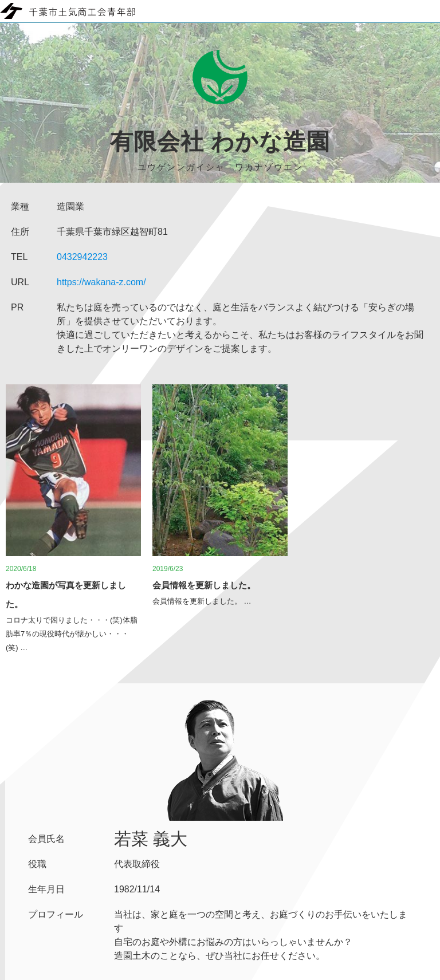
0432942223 (82, 257)
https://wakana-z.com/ (101, 282)
